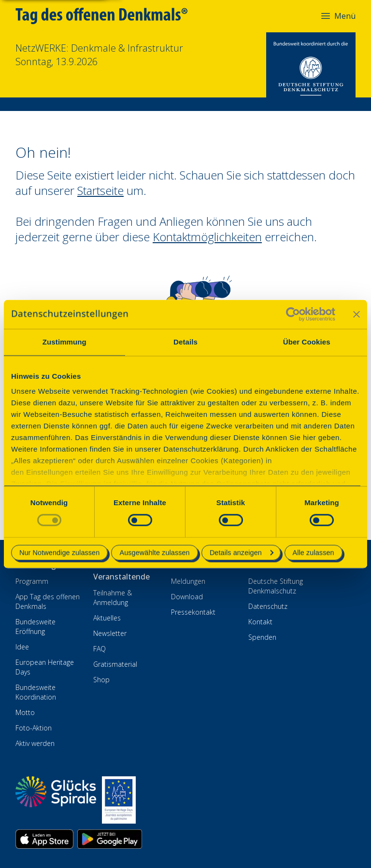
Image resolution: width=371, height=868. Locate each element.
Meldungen (188, 581)
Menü (338, 16)
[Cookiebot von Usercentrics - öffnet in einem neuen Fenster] (293, 314)
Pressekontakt (193, 612)
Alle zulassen (314, 552)
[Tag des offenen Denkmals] (108, 16)
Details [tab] (185, 342)
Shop (101, 680)
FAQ (100, 649)
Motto (25, 712)
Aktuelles (107, 618)
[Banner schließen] (357, 314)
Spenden (262, 637)
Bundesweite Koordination (36, 692)
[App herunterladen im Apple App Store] (44, 839)
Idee (22, 647)
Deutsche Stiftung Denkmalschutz (276, 586)
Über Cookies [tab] (307, 342)
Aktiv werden (35, 743)
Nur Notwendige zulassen (59, 552)
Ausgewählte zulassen (154, 552)
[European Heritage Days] (119, 800)
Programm (32, 581)
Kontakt (260, 622)
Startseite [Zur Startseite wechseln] (100, 190)
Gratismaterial (115, 664)
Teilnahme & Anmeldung (113, 598)
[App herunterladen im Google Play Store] (110, 839)
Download (187, 597)
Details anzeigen (242, 552)
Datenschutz (268, 606)
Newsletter (110, 633)
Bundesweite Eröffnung (36, 627)
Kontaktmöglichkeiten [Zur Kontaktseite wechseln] (207, 237)
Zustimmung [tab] (64, 342)
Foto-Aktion (34, 728)
